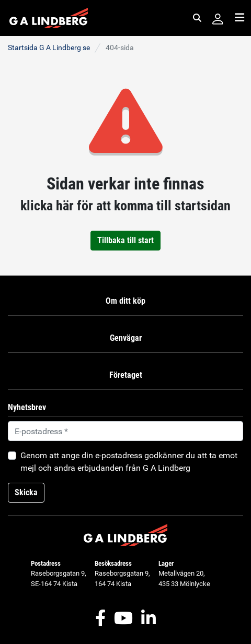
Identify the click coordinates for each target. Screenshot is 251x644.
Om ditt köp (125, 301)
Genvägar (126, 338)
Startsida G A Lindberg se (49, 47)
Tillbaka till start (125, 240)
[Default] (125, 431)
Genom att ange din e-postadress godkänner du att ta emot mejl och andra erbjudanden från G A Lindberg (129, 462)
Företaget (126, 375)
